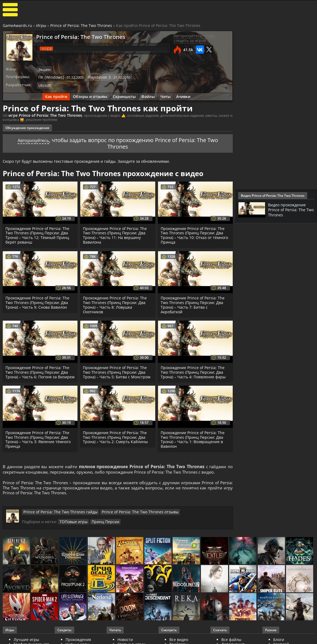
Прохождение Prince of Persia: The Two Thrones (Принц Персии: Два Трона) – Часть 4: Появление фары (194, 371)
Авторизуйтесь (33, 139)
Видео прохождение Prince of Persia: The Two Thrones (289, 210)
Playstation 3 (95, 77)
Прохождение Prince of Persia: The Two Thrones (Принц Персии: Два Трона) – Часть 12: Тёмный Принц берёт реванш (38, 234)
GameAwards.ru (17, 25)
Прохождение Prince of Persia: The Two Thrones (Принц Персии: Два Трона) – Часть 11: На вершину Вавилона (116, 234)
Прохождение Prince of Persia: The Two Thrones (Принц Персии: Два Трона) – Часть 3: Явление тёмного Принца (39, 442)
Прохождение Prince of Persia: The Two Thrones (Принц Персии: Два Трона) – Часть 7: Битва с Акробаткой (194, 303)
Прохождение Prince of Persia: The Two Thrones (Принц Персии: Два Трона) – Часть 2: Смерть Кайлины (116, 440)
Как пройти (56, 95)
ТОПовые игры (72, 528)
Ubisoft (44, 84)
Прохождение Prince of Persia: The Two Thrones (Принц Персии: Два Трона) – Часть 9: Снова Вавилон (38, 301)
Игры (41, 25)
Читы (165, 95)
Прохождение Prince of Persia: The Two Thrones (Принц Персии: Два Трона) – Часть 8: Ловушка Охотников (116, 303)
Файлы (148, 95)
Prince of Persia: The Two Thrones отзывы (127, 519)
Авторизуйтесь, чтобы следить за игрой (195, 38)
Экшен (44, 69)
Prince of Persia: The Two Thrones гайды (56, 519)
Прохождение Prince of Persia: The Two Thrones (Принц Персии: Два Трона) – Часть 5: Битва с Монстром (117, 371)
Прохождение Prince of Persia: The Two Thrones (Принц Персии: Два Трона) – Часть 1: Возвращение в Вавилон (194, 442)
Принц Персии (101, 528)
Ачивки (183, 95)
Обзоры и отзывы (90, 95)
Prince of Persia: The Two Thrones (81, 25)
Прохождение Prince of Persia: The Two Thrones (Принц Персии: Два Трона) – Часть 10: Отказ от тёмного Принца (195, 234)
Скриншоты (124, 95)
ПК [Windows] (50, 77)
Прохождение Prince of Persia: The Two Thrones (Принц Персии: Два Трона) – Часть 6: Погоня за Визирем (38, 373)
